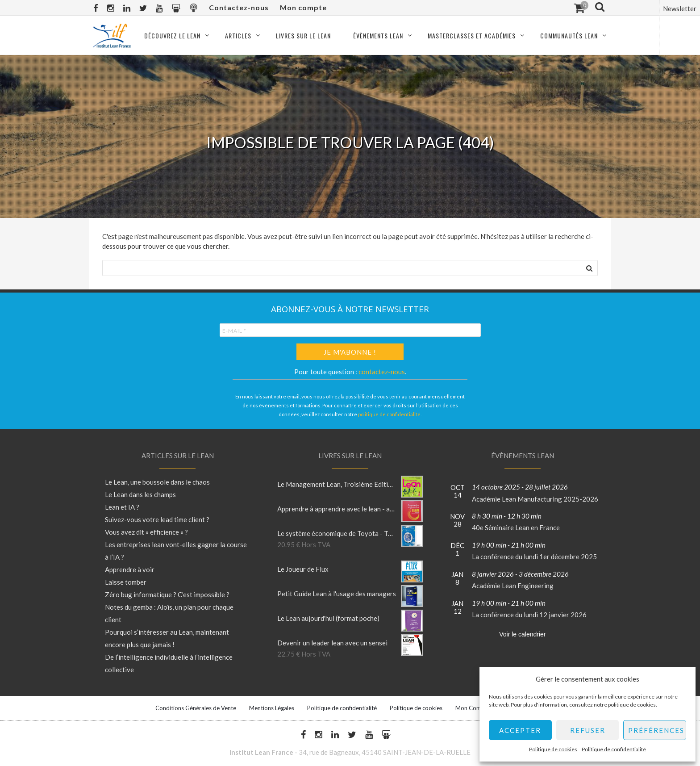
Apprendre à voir (130, 569)
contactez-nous (382, 372)
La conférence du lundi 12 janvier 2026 (529, 615)
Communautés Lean (569, 36)
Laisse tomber (126, 582)
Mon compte (303, 7)
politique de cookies (632, 705)
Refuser (588, 730)
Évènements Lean (378, 36)
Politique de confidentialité (614, 749)
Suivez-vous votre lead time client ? (157, 519)
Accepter (520, 730)
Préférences (656, 730)
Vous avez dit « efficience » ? (146, 532)
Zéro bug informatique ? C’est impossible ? (167, 594)
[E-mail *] (350, 330)
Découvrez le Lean (172, 36)
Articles (238, 36)
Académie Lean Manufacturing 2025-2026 (535, 499)
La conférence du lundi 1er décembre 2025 (534, 557)
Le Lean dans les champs (140, 494)
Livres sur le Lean (303, 36)
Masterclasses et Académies (472, 36)
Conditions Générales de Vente (196, 708)
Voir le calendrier (522, 634)
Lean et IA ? (122, 507)
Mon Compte (473, 708)
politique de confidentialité (389, 414)
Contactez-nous (239, 7)
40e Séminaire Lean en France (516, 527)
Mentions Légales (272, 708)
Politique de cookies (553, 749)
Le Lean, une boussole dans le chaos (157, 482)
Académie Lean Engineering (513, 586)
